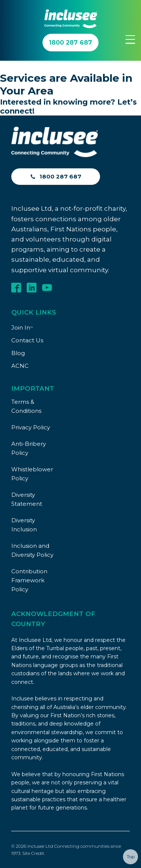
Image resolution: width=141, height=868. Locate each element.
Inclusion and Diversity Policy (32, 550)
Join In (22, 328)
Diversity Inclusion (24, 525)
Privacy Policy (31, 427)
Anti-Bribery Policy (29, 448)
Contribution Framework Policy (29, 580)
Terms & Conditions (26, 406)
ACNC (20, 366)
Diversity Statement (27, 499)
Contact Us (27, 340)
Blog (18, 353)
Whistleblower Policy (32, 474)
